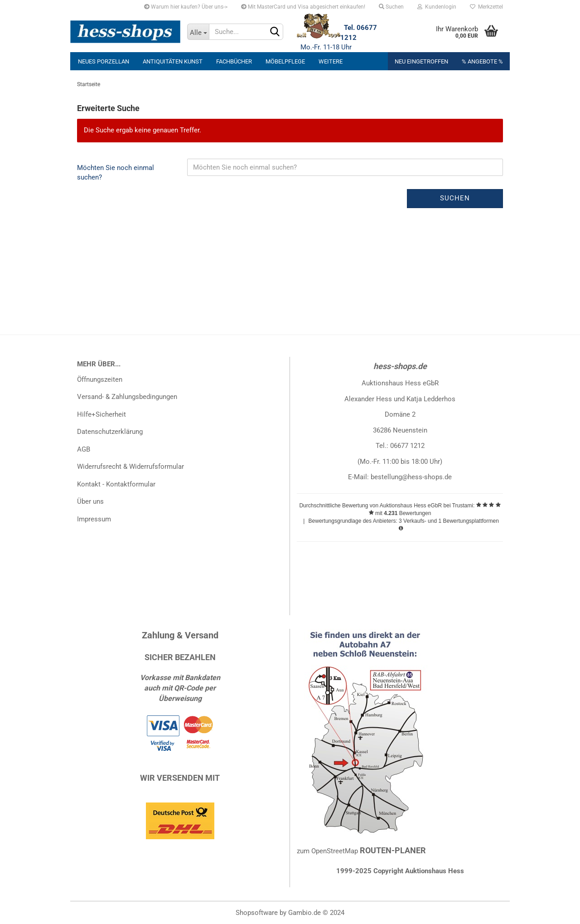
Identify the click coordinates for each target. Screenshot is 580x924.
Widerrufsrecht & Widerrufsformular (130, 467)
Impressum (94, 519)
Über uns (90, 501)
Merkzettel (486, 7)
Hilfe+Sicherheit (101, 414)
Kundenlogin (437, 7)
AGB (84, 449)
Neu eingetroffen (421, 61)
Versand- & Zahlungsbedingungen (127, 397)
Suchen (391, 7)
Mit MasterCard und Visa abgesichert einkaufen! (303, 7)
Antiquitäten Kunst (173, 61)
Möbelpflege (285, 61)
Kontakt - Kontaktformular (116, 484)
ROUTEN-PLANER (393, 850)
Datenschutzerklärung (110, 432)
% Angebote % (482, 61)
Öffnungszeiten (100, 379)
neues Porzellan (104, 61)
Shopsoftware (257, 913)
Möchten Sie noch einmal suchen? (116, 173)
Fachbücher (234, 61)
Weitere (331, 61)
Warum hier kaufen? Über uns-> (186, 7)
